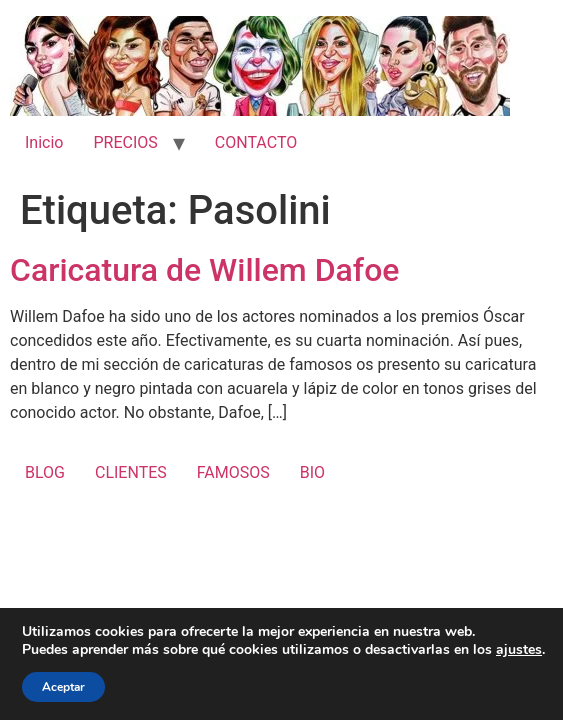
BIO (312, 472)
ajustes (519, 650)
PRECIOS (125, 142)
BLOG (45, 472)
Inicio (44, 142)
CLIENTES (131, 472)
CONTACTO (256, 142)
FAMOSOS (233, 472)
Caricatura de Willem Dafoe (204, 270)
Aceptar (63, 687)
